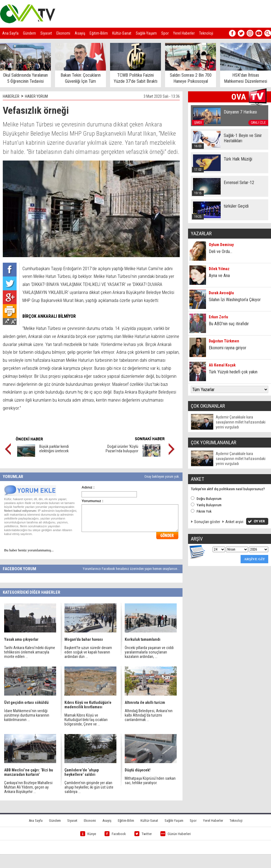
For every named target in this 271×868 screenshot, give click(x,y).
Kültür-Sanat (122, 33)
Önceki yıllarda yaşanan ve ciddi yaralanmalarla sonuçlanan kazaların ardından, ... (149, 652)
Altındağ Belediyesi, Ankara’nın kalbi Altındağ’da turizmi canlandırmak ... (149, 715)
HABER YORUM (36, 96)
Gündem (29, 33)
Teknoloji (206, 33)
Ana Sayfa (10, 33)
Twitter (143, 834)
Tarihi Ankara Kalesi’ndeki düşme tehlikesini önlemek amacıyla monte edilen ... (30, 652)
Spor (165, 33)
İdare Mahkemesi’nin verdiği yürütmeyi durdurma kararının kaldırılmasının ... (27, 715)
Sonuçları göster (207, 522)
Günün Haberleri (176, 834)
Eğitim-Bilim (99, 33)
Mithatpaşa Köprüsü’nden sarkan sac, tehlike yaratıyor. (150, 781)
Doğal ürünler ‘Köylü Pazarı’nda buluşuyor (122, 449)
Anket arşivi (234, 522)
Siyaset (46, 33)
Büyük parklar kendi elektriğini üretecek (54, 449)
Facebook (115, 834)
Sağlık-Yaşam (146, 33)
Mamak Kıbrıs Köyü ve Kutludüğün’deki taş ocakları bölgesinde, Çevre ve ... (86, 720)
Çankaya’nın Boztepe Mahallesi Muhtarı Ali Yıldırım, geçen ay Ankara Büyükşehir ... (28, 787)
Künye (88, 834)
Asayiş (80, 33)
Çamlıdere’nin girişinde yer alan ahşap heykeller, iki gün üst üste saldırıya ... (89, 787)
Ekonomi (63, 33)
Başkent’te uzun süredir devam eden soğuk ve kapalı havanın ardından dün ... (88, 652)
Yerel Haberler (184, 33)
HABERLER (11, 96)
